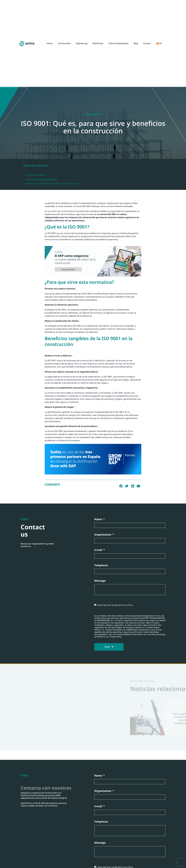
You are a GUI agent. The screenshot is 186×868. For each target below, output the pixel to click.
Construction (64, 43)
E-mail (99, 550)
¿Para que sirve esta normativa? (41, 179)
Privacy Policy (127, 605)
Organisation (103, 535)
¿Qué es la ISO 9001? (36, 175)
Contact (147, 43)
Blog (136, 43)
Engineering (82, 43)
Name (98, 519)
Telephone (101, 565)
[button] (121, 486)
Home (50, 43)
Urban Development (118, 43)
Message (100, 581)
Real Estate (98, 43)
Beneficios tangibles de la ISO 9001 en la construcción (52, 183)
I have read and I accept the (115, 605)
